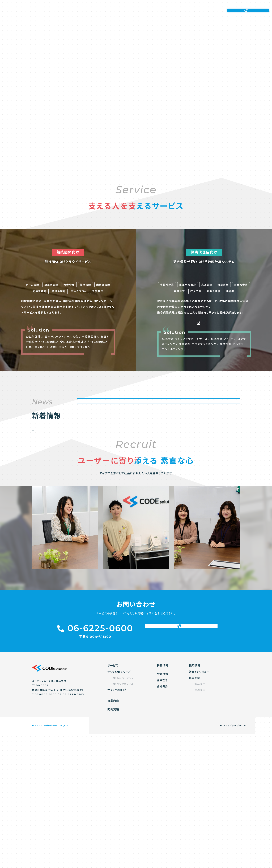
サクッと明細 (204, 392)
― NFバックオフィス (120, 818)
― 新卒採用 (197, 818)
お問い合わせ (248, 10)
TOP (263, 863)
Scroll (140, 143)
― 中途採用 (197, 824)
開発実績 (144, 10)
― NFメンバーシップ (121, 812)
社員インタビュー (199, 806)
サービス (100, 10)
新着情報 (166, 10)
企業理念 (162, 814)
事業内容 (122, 10)
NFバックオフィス (98, 393)
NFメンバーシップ (46, 393)
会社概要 (162, 820)
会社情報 (189, 10)
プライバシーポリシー (235, 859)
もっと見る (97, 432)
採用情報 (211, 10)
